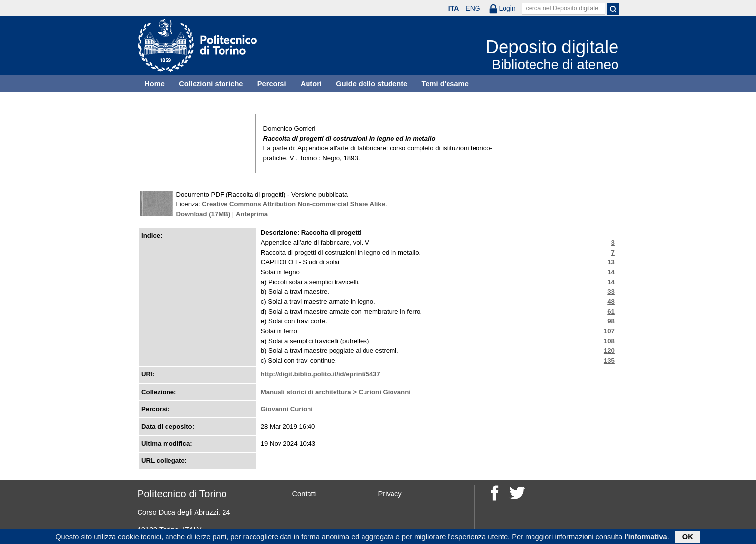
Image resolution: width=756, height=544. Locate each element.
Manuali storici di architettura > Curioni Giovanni (336, 392)
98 (611, 321)
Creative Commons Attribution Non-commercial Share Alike (294, 204)
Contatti (305, 494)
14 (611, 272)
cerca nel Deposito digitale (562, 8)
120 (609, 351)
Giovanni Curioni (287, 409)
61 (611, 311)
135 (609, 360)
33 (611, 292)
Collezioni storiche (211, 84)
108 (609, 341)
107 (609, 331)
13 (611, 262)
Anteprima (252, 214)
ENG (473, 8)
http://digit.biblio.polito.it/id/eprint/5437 (321, 374)
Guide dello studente (372, 84)
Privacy (390, 494)
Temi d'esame (445, 84)
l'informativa (646, 538)
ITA (454, 8)
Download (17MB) (204, 214)
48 (611, 301)
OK (688, 538)
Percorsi (272, 84)
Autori (311, 84)
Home (154, 84)
